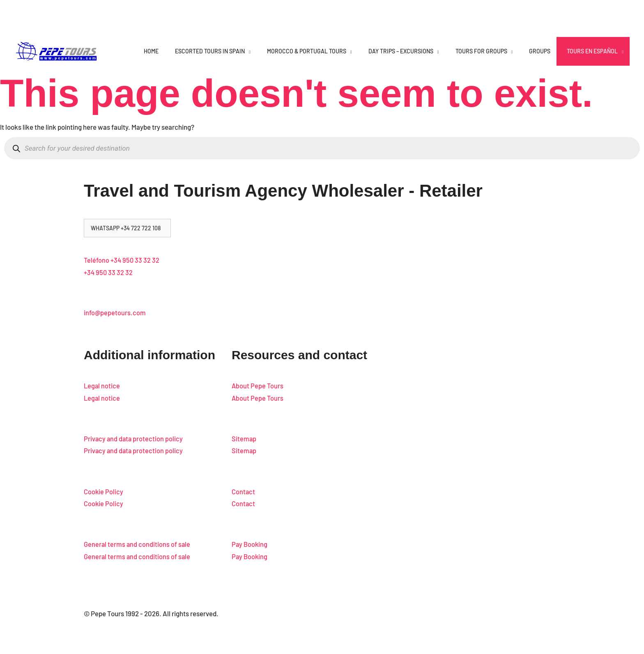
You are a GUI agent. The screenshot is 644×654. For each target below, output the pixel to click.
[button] (127, 228)
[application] (248, 51)
